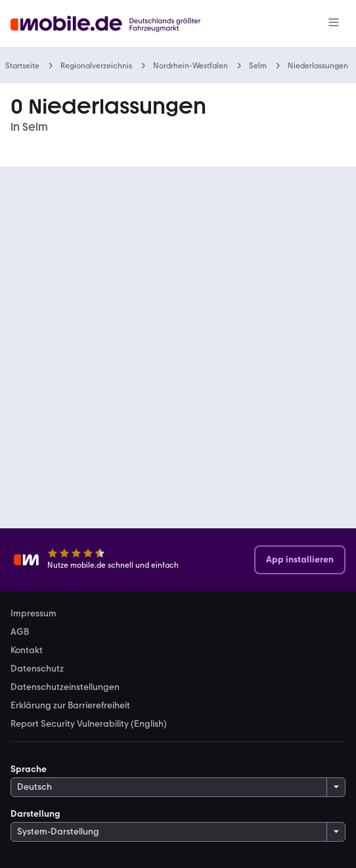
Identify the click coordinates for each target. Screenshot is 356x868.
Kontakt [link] (27, 651)
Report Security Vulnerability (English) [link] (89, 724)
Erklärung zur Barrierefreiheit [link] (70, 706)
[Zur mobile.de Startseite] (109, 24)
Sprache (29, 769)
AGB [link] (20, 632)
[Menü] (334, 24)
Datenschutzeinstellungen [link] (65, 687)
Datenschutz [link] (37, 669)
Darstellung (35, 814)
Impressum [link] (33, 614)
